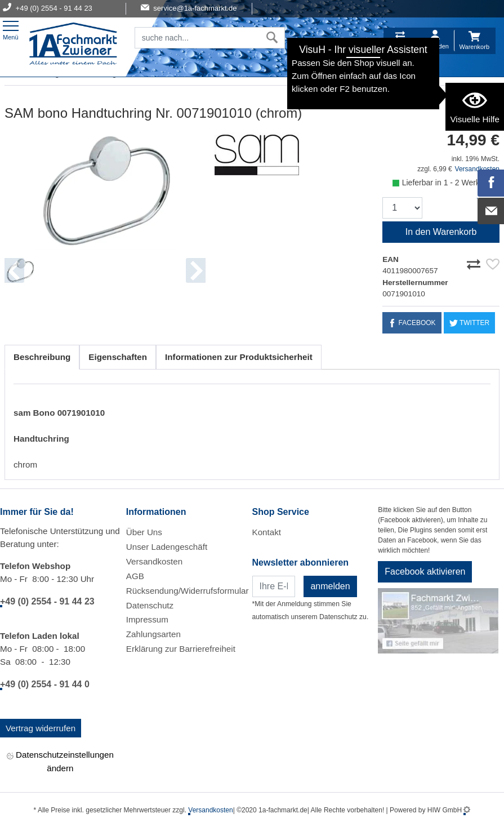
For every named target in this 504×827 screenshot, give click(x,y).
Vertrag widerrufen (41, 728)
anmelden (330, 586)
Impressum (147, 619)
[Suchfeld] (197, 38)
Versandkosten (154, 561)
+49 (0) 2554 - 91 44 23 (47, 601)
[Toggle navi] (11, 29)
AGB (135, 576)
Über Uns (144, 532)
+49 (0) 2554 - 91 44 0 (45, 684)
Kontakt (267, 532)
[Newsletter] (274, 586)
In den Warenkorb (441, 232)
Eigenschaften (118, 357)
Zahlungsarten (153, 634)
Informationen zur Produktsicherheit (239, 357)
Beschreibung (42, 357)
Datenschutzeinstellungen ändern (60, 761)
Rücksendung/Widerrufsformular (188, 591)
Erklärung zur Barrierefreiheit (181, 649)
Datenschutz (150, 605)
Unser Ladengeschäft (167, 547)
